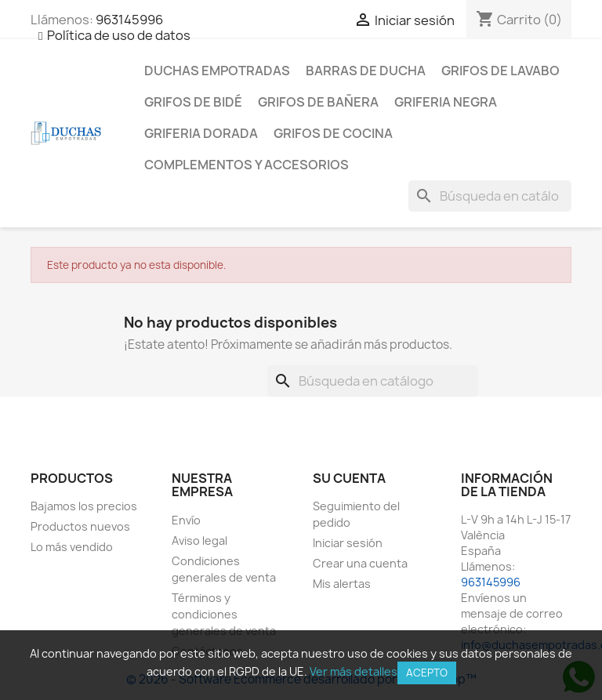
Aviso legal (199, 540)
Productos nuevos (80, 526)
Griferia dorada (201, 133)
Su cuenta (349, 478)
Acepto (427, 673)
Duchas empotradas (217, 71)
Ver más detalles (354, 671)
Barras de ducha (366, 71)
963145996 (129, 20)
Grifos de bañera (318, 102)
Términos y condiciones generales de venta (224, 614)
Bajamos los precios (84, 506)
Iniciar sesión (348, 543)
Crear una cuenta (360, 563)
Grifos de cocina (333, 133)
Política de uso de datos (119, 35)
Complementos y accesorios (247, 165)
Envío (186, 520)
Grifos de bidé (193, 102)
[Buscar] (490, 196)
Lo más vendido (72, 547)
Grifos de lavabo (500, 71)
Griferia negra (446, 102)
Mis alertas (342, 584)
